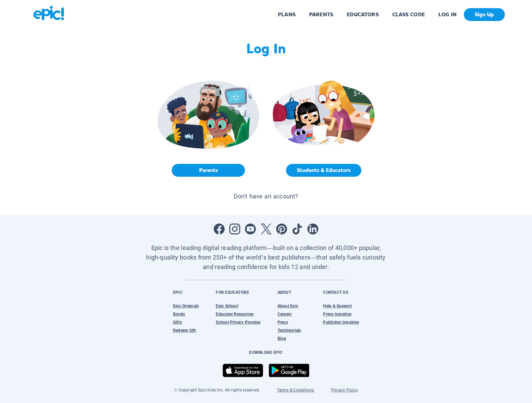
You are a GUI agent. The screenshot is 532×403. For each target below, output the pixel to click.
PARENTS (321, 14)
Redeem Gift (185, 330)
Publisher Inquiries (341, 322)
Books (179, 314)
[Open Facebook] (219, 229)
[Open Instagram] (235, 229)
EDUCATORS (363, 14)
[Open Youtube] (250, 229)
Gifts (177, 322)
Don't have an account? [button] (266, 196)
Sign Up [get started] (484, 14)
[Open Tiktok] (297, 229)
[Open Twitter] (266, 229)
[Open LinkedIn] (313, 229)
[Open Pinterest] (282, 229)
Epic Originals (186, 306)
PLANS (287, 14)
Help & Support (337, 306)
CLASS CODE (408, 14)
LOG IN (448, 14)
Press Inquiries (337, 314)
